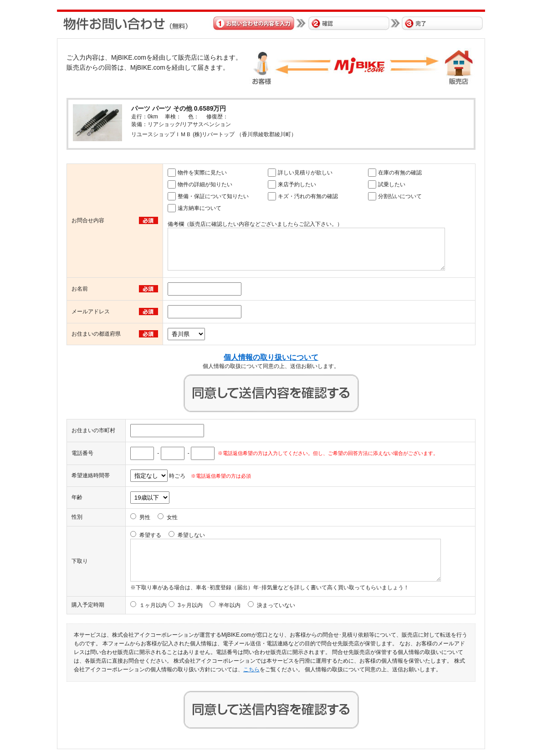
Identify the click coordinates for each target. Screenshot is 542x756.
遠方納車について (199, 208)
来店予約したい (297, 184)
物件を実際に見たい (202, 173)
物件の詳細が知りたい (205, 184)
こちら (251, 669)
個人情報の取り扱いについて (271, 357)
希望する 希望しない (172, 535)
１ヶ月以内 (153, 605)
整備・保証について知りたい (213, 196)
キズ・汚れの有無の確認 (308, 196)
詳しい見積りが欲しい (305, 173)
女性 (172, 517)
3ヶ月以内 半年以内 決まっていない (236, 605)
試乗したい (392, 184)
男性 (145, 517)
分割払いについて (400, 196)
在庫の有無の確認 (400, 173)
